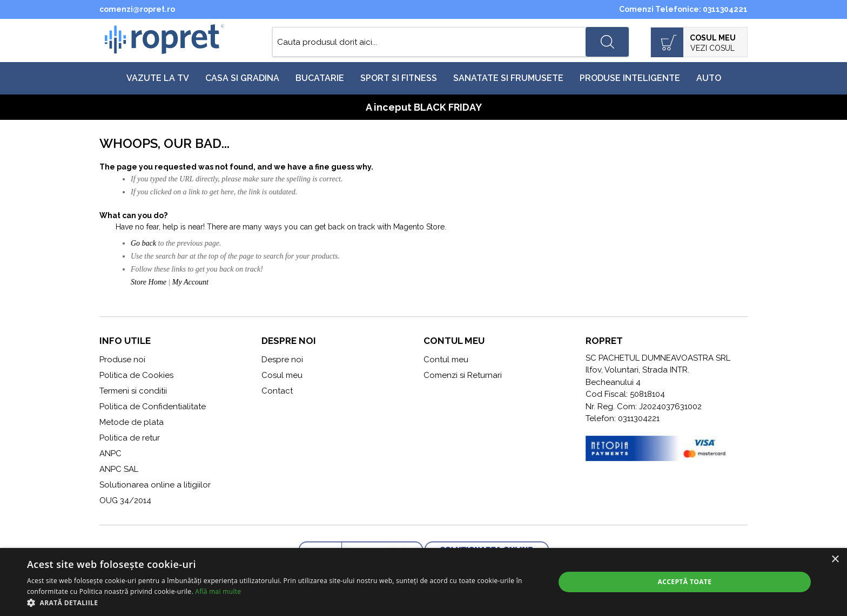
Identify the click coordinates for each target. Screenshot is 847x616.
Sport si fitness (399, 78)
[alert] (423, 582)
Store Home (149, 282)
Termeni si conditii (133, 391)
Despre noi (282, 360)
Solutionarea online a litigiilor (155, 485)
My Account (190, 282)
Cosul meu (282, 375)
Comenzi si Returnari (463, 375)
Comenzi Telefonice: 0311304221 (683, 9)
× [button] (835, 560)
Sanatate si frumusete (508, 78)
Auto (709, 78)
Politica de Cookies (136, 375)
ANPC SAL (119, 469)
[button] (283, 603)
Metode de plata (132, 422)
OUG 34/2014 (125, 500)
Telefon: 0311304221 (623, 418)
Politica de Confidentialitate (153, 407)
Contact (277, 391)
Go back (143, 243)
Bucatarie (320, 78)
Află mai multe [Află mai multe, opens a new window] (218, 591)
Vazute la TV (158, 78)
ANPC (110, 453)
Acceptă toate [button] (685, 582)
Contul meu (446, 360)
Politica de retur (130, 438)
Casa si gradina (242, 78)
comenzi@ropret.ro (137, 9)
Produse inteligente (630, 78)
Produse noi (122, 360)
